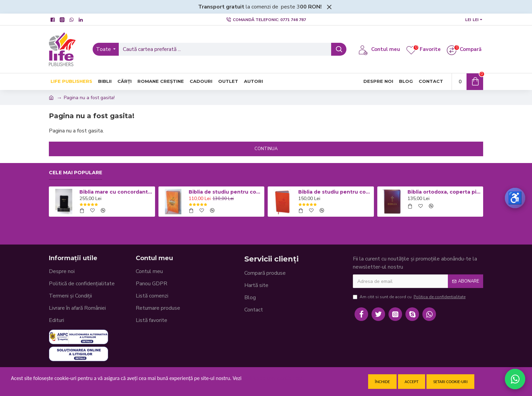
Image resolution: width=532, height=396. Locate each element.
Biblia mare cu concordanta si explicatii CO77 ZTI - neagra (116, 192)
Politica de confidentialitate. (273, 378)
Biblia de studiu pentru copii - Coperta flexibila (335, 192)
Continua (266, 149)
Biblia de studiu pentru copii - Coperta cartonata (225, 192)
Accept (412, 382)
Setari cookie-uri (450, 382)
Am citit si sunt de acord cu (410, 297)
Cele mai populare (75, 173)
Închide (382, 382)
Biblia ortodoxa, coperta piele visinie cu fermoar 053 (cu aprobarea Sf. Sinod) (444, 192)
